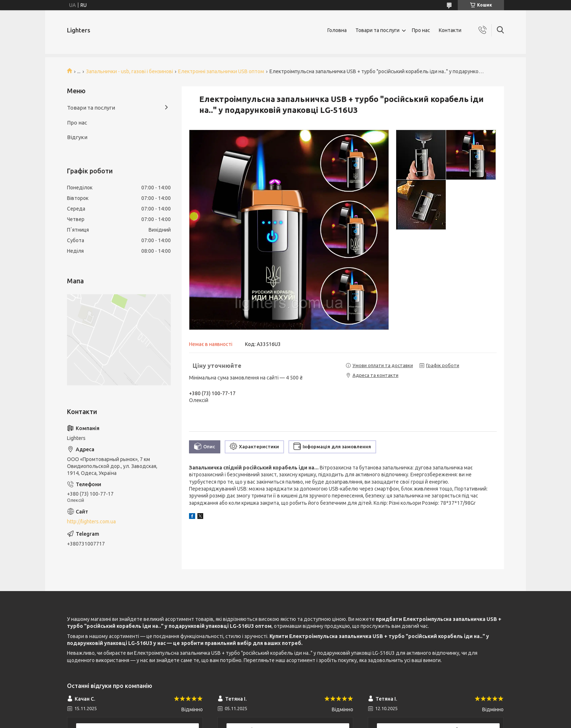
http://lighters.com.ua (91, 522)
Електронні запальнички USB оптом (221, 71)
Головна (337, 30)
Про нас (421, 30)
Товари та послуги (377, 30)
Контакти (450, 30)
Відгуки (77, 137)
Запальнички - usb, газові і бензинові (129, 71)
